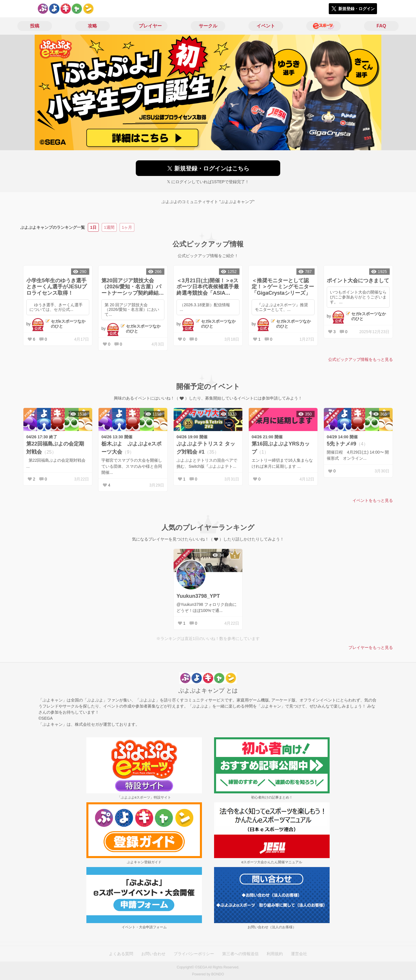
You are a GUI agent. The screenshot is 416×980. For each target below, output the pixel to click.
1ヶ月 (127, 227)
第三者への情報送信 (240, 954)
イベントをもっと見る (373, 500)
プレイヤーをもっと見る (371, 647)
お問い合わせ (153, 954)
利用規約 (275, 954)
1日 (93, 227)
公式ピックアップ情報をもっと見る (361, 359)
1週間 (109, 227)
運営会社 (299, 954)
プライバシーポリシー (194, 954)
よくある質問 (121, 954)
